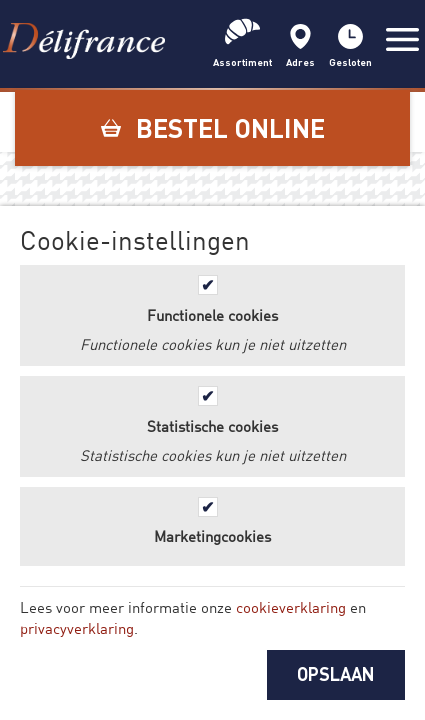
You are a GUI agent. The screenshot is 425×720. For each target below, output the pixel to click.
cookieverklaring (291, 607)
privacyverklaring (77, 628)
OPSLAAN (336, 674)
